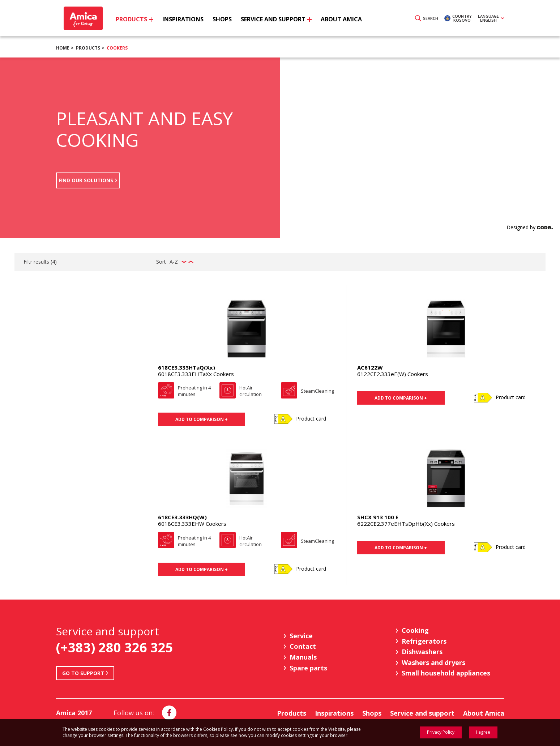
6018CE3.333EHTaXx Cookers (196, 374)
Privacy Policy (441, 732)
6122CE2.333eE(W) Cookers (393, 374)
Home (63, 48)
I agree (483, 732)
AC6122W (370, 367)
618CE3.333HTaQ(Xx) (187, 367)
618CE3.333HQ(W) (182, 517)
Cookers (117, 48)
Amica (82, 18)
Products (88, 48)
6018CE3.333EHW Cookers (192, 524)
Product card (311, 419)
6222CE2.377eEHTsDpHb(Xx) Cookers (406, 524)
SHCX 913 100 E (378, 517)
